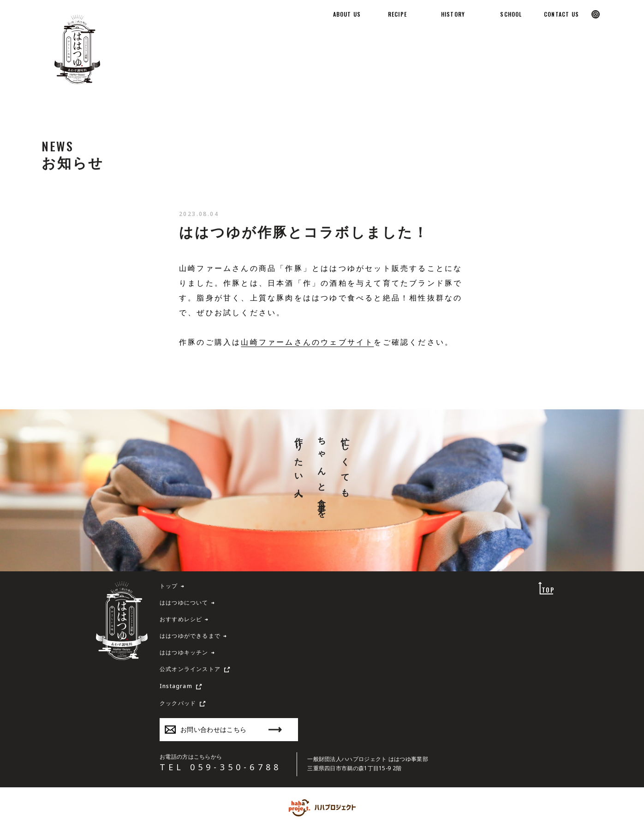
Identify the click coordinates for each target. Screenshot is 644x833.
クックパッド (178, 703)
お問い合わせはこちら (223, 729)
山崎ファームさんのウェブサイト (307, 342)
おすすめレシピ (181, 619)
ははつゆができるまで (190, 636)
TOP (548, 590)
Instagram (176, 686)
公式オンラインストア (190, 669)
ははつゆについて (184, 603)
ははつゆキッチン (184, 653)
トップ (169, 586)
